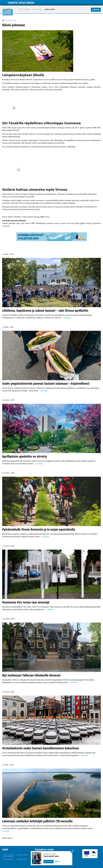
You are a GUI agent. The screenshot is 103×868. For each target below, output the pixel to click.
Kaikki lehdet (50, 9)
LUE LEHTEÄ (48, 861)
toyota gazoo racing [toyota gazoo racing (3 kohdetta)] (83, 223)
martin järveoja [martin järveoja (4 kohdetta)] (9, 223)
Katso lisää (7, 838)
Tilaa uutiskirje (25, 9)
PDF (59, 861)
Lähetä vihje (37, 9)
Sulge (72, 851)
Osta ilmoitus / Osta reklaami (9, 855)
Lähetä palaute (22, 855)
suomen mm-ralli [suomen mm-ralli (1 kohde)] (67, 223)
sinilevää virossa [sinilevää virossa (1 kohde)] (53, 223)
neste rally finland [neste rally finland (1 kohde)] (23, 223)
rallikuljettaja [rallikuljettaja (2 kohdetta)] (41, 223)
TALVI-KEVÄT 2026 (51, 856)
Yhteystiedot (8, 859)
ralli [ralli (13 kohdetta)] (33, 223)
